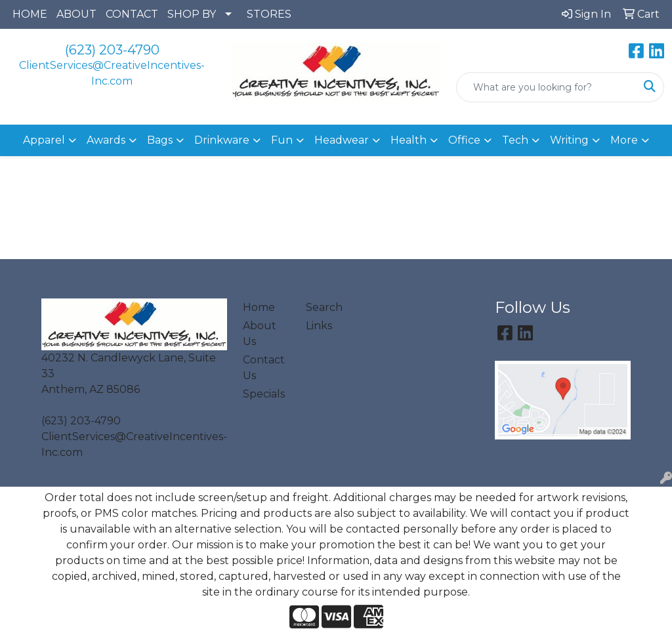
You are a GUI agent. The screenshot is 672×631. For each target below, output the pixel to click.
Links (319, 326)
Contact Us (264, 368)
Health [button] (409, 140)
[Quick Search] (546, 87)
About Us (260, 334)
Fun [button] (282, 140)
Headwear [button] (342, 140)
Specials (264, 394)
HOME (30, 14)
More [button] (624, 140)
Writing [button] (569, 140)
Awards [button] (106, 140)
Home (259, 307)
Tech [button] (515, 140)
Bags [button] (160, 140)
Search (324, 307)
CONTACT (132, 14)
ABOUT (76, 14)
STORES (269, 14)
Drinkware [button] (222, 140)
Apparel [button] (44, 140)
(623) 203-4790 (112, 50)
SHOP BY (192, 14)
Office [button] (464, 140)
